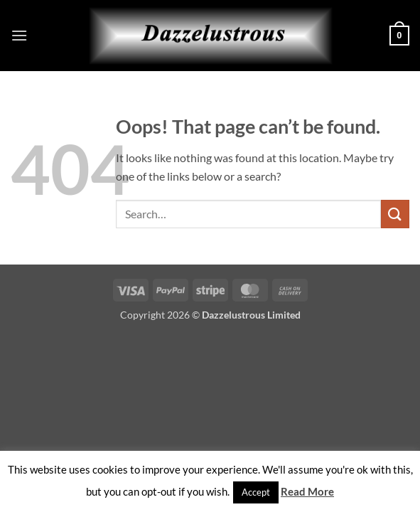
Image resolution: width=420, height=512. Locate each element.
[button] (19, 35)
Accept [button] (256, 492)
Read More (307, 491)
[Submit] (395, 214)
